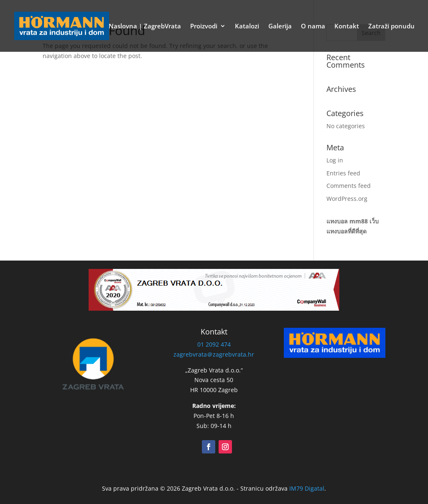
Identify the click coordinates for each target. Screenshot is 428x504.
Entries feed (343, 173)
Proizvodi (204, 27)
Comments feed (349, 186)
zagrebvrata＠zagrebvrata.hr (214, 354)
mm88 (359, 221)
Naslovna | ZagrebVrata (145, 27)
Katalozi (247, 27)
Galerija (280, 27)
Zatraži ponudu (391, 27)
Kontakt (347, 27)
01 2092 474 (214, 344)
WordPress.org (347, 199)
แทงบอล (337, 221)
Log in (335, 160)
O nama (313, 27)
